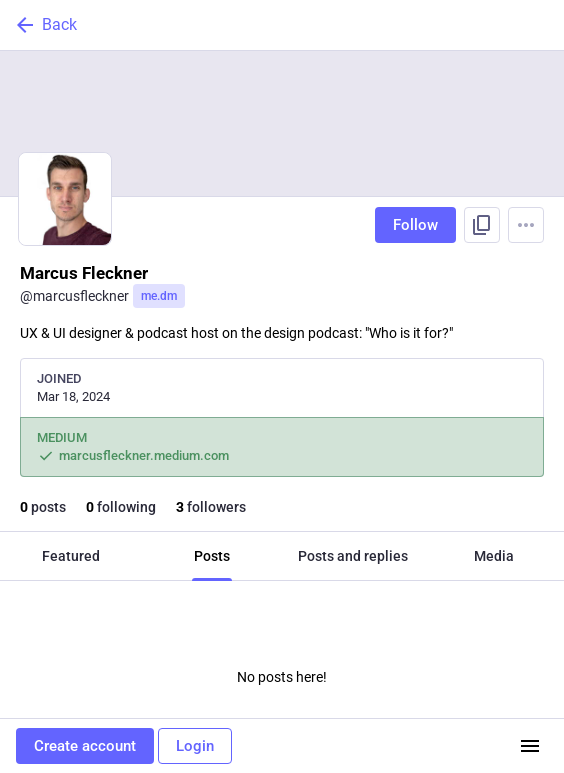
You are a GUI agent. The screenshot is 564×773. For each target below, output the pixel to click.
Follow (415, 225)
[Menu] (526, 225)
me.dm (159, 296)
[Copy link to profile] (482, 225)
